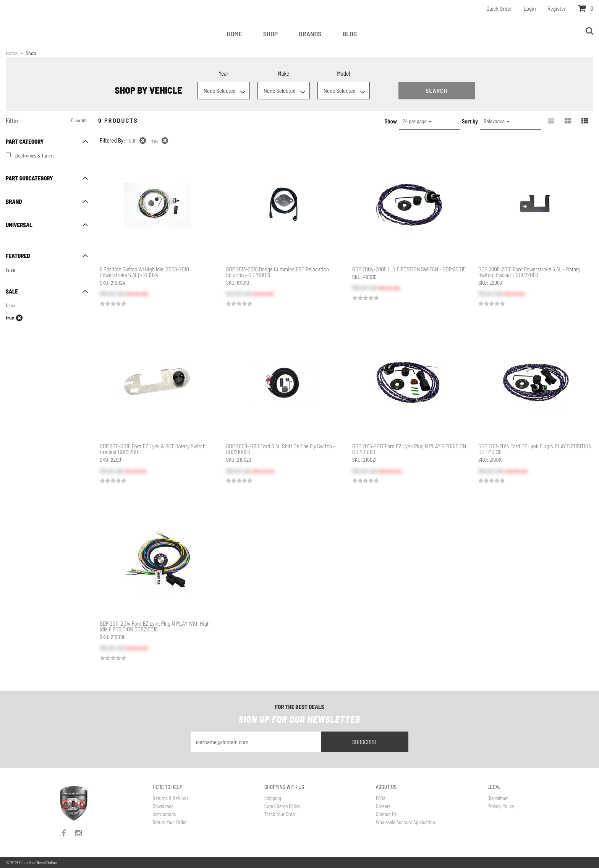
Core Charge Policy (282, 806)
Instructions (164, 814)
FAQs (381, 798)
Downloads (163, 806)
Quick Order (499, 8)
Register (557, 8)
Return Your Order (170, 822)
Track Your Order (280, 814)
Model (343, 73)
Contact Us (386, 814)
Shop (271, 34)
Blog (350, 34)
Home (234, 34)
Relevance (497, 121)
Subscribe (365, 742)
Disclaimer (498, 798)
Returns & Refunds (171, 798)
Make (283, 73)
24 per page (417, 121)
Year (223, 73)
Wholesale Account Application (406, 822)
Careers (383, 806)
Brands (310, 34)
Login (530, 8)
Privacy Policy (501, 806)
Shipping (273, 798)
